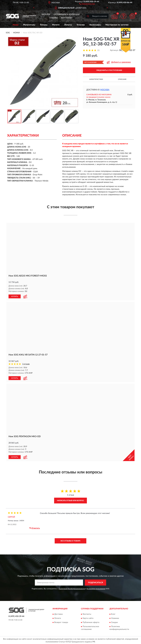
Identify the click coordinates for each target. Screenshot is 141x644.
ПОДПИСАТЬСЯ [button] (95, 582)
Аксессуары (95, 25)
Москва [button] (105, 90)
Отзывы (54, 18)
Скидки (114, 622)
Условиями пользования (96, 588)
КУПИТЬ (15, 296)
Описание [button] (122, 79)
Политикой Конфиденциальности (72, 588)
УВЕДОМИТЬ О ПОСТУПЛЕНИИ (109, 70)
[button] (87, 4)
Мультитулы (29, 25)
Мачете (56, 25)
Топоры (44, 25)
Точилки (81, 25)
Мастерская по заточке (117, 25)
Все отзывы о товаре (70, 540)
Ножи (16, 25)
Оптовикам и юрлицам (67, 14)
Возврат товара (61, 622)
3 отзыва (26, 364)
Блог (113, 614)
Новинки (115, 618)
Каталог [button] (46, 14)
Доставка (58, 614)
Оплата (58, 618)
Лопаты (68, 25)
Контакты (67, 18)
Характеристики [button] (96, 79)
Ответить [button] (35, 528)
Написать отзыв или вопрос (70, 500)
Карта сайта (88, 618)
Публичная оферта (91, 622)
